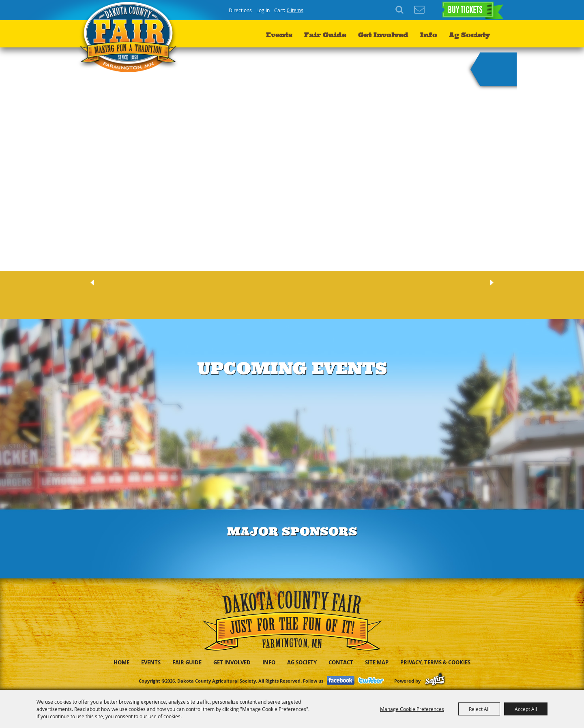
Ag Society (469, 35)
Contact (341, 662)
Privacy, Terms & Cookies (435, 662)
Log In (263, 10)
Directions (240, 10)
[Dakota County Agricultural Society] (130, 37)
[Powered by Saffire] (435, 681)
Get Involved (383, 35)
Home (121, 662)
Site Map (377, 662)
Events (279, 35)
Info (429, 35)
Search (401, 10)
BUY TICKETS (465, 11)
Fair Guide (325, 35)
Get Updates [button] (419, 10)
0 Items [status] (295, 10)
